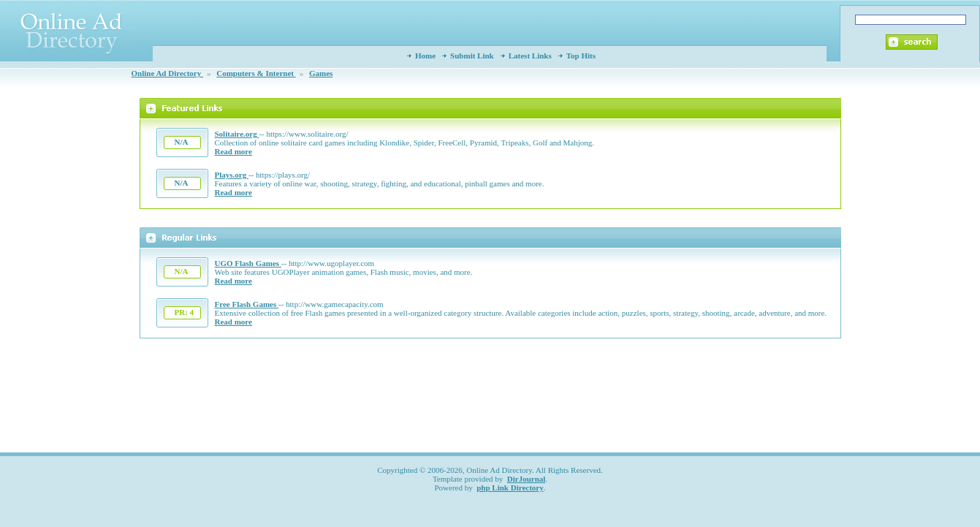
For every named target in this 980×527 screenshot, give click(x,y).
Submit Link (472, 56)
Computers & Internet (256, 73)
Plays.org (232, 175)
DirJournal (527, 479)
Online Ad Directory (167, 73)
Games (321, 73)
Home (425, 56)
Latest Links (530, 56)
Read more (233, 151)
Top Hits (581, 56)
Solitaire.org (237, 134)
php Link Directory (510, 488)
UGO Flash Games (248, 263)
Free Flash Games (247, 304)
